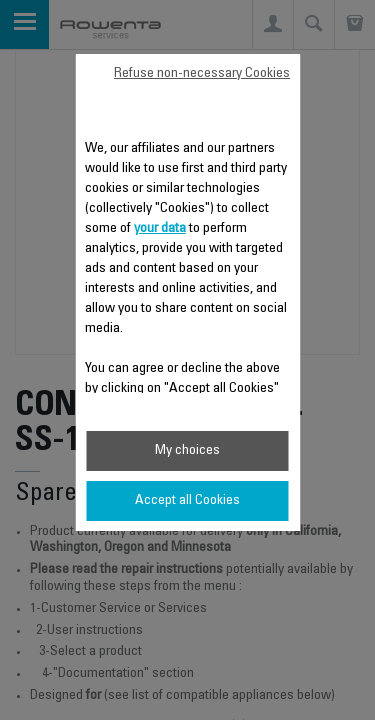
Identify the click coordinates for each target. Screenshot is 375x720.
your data (160, 229)
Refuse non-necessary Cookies (202, 74)
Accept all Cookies (187, 501)
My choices (187, 451)
